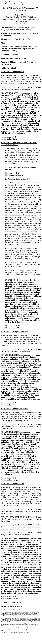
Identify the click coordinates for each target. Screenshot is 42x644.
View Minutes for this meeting (12, 4)
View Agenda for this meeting (12, 2)
